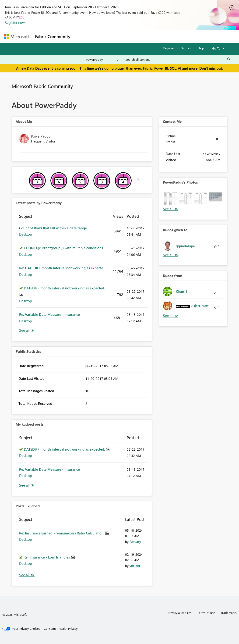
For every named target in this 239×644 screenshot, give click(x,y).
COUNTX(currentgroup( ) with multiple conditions (63, 248)
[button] (170, 199)
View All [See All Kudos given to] (171, 255)
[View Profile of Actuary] (135, 542)
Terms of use (206, 613)
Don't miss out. (211, 68)
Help (201, 48)
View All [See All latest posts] (27, 330)
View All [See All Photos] (171, 209)
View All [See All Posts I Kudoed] (27, 575)
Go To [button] (216, 48)
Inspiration (101, 37)
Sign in (186, 48)
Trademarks (229, 613)
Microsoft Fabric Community (42, 86)
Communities (141, 37)
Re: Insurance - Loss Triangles (47, 557)
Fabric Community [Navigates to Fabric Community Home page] (53, 36)
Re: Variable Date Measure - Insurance (49, 314)
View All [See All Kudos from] (171, 316)
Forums (81, 37)
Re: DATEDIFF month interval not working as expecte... (63, 268)
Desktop (26, 234)
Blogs (162, 37)
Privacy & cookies (180, 613)
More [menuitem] (178, 37)
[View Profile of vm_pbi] (135, 566)
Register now (15, 22)
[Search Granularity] (102, 60)
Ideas (121, 37)
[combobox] (178, 60)
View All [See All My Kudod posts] (27, 485)
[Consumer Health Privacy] (61, 629)
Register (169, 48)
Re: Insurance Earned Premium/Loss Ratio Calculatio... (62, 533)
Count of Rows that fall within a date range (53, 228)
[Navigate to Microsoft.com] (16, 37)
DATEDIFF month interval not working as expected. (64, 288)
